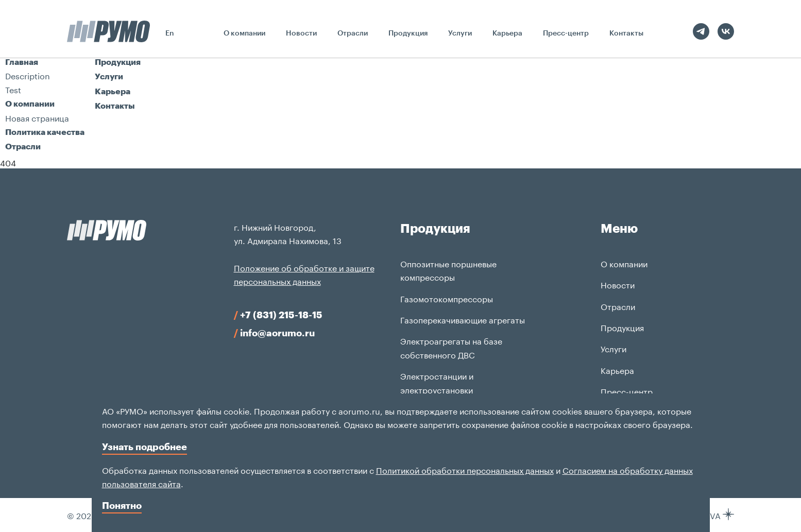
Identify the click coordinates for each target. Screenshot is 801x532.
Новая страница (37, 117)
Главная (22, 62)
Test (13, 89)
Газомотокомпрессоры (447, 298)
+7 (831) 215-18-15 (278, 315)
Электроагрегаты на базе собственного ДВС (451, 347)
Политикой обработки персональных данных (465, 469)
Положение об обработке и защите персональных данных (304, 274)
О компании (244, 33)
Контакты (626, 33)
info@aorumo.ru (274, 333)
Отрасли (353, 33)
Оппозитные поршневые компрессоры (448, 270)
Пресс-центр (566, 33)
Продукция (408, 33)
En (170, 33)
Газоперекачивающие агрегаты (463, 319)
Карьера (507, 33)
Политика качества (45, 132)
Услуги (460, 33)
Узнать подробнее (144, 447)
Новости (301, 33)
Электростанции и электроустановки (437, 382)
